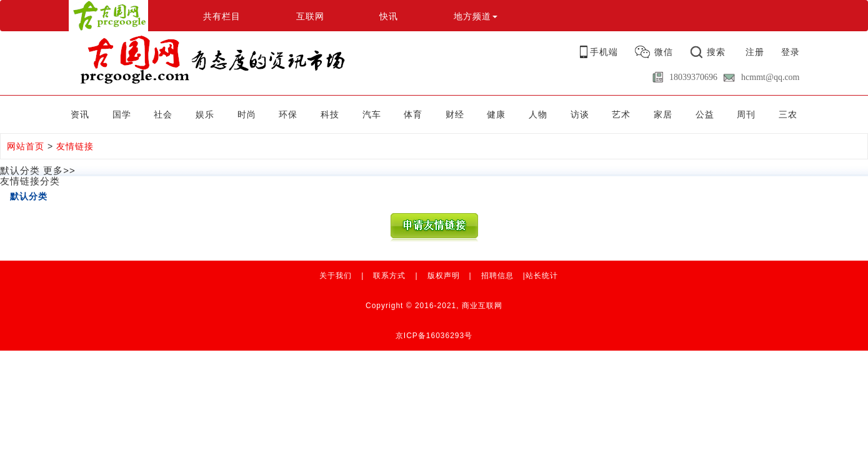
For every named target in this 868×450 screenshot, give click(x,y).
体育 (413, 114)
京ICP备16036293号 (434, 336)
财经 (455, 114)
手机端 (604, 52)
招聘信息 (497, 276)
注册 (755, 52)
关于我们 (336, 276)
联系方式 (389, 276)
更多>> (59, 170)
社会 (163, 114)
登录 (791, 52)
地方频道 (476, 16)
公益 (705, 114)
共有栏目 (222, 16)
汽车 (372, 114)
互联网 (310, 16)
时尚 (247, 114)
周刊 (746, 114)
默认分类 (29, 196)
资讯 (80, 114)
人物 (538, 114)
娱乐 (205, 114)
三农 (788, 114)
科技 (330, 114)
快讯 (389, 16)
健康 (496, 114)
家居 (663, 114)
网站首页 (26, 146)
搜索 (716, 52)
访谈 (580, 114)
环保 (288, 114)
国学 (122, 114)
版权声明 (444, 276)
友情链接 (75, 146)
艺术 (621, 114)
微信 (664, 52)
